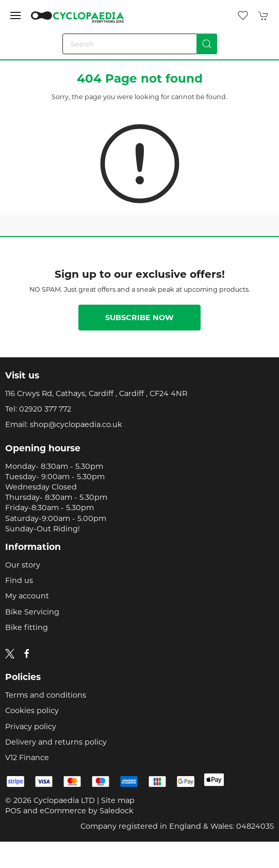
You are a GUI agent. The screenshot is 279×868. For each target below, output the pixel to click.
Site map (118, 800)
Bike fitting (27, 627)
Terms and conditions (46, 695)
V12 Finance (27, 757)
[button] (15, 15)
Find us (19, 580)
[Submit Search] (207, 44)
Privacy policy (31, 727)
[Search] (140, 44)
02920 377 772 (45, 409)
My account (27, 596)
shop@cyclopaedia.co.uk (76, 424)
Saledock (117, 811)
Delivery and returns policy (56, 742)
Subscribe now (139, 318)
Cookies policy (32, 711)
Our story (23, 565)
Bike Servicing (32, 612)
